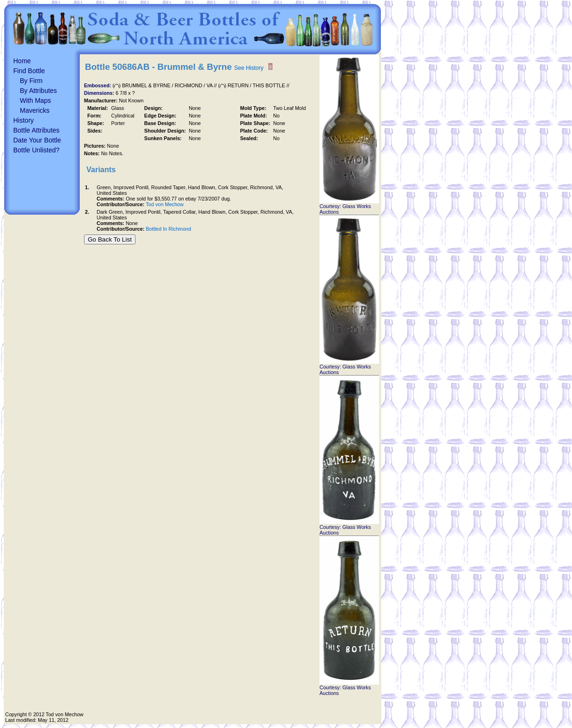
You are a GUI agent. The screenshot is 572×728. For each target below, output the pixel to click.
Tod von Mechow (165, 204)
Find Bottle (29, 71)
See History (249, 68)
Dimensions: (100, 93)
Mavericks (35, 110)
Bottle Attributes (36, 130)
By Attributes (38, 91)
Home (22, 61)
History (24, 120)
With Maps (35, 100)
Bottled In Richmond (168, 229)
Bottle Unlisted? (36, 150)
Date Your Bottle (37, 140)
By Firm (31, 81)
